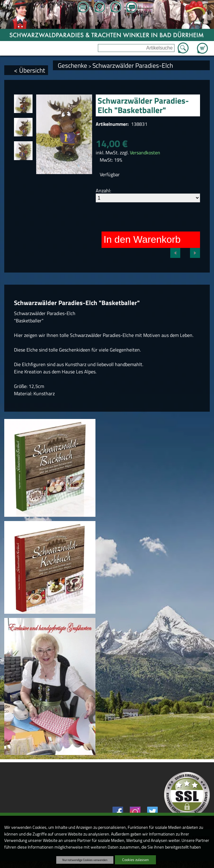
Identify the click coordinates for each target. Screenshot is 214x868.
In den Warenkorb (142, 239)
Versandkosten (145, 153)
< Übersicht (29, 70)
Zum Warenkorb (202, 45)
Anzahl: (103, 190)
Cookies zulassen (135, 860)
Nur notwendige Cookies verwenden (85, 860)
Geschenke (72, 65)
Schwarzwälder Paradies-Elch (133, 65)
